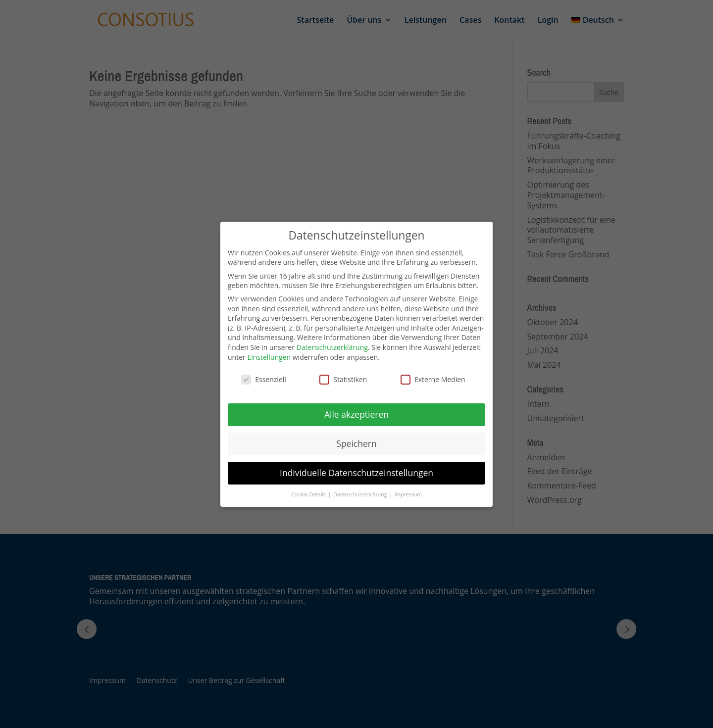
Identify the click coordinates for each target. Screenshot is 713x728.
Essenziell (264, 379)
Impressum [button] (408, 494)
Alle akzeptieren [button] (356, 414)
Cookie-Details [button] (309, 494)
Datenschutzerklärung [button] (361, 494)
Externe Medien (433, 379)
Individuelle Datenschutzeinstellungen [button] (356, 473)
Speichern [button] (356, 443)
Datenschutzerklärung (332, 347)
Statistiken (343, 379)
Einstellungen (269, 357)
